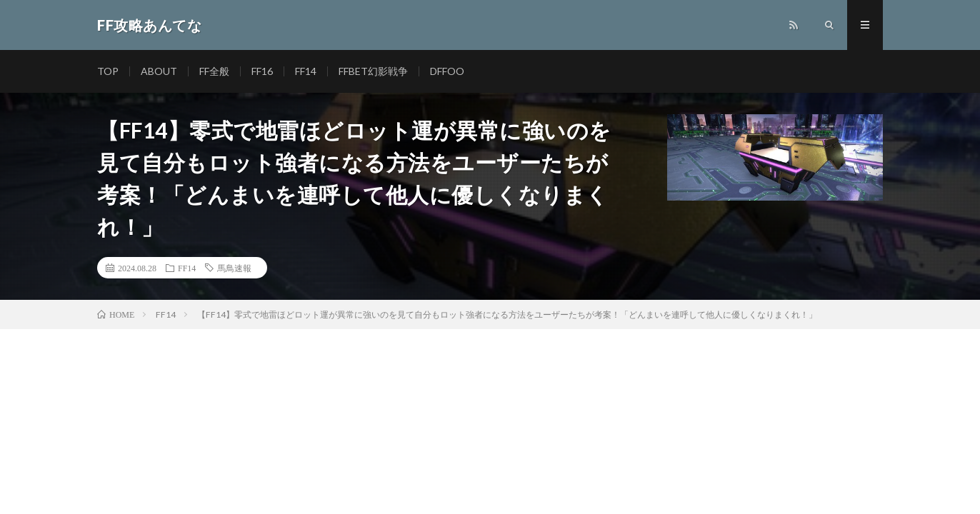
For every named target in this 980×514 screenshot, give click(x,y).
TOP (108, 71)
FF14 (306, 71)
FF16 (262, 71)
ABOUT (159, 71)
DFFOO (447, 71)
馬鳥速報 (234, 268)
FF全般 (214, 71)
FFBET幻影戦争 (373, 71)
